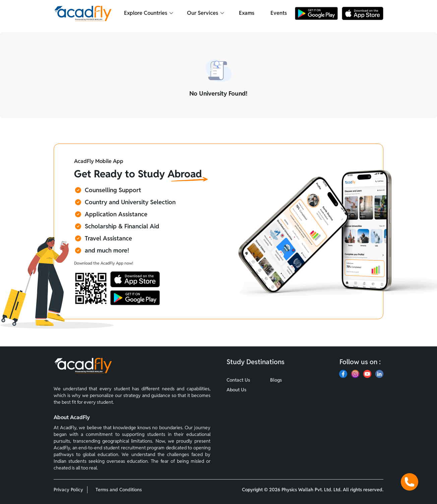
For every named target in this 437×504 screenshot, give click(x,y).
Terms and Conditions (119, 490)
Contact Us (238, 380)
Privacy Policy (68, 490)
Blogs (276, 380)
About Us (236, 390)
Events (279, 13)
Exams (247, 13)
